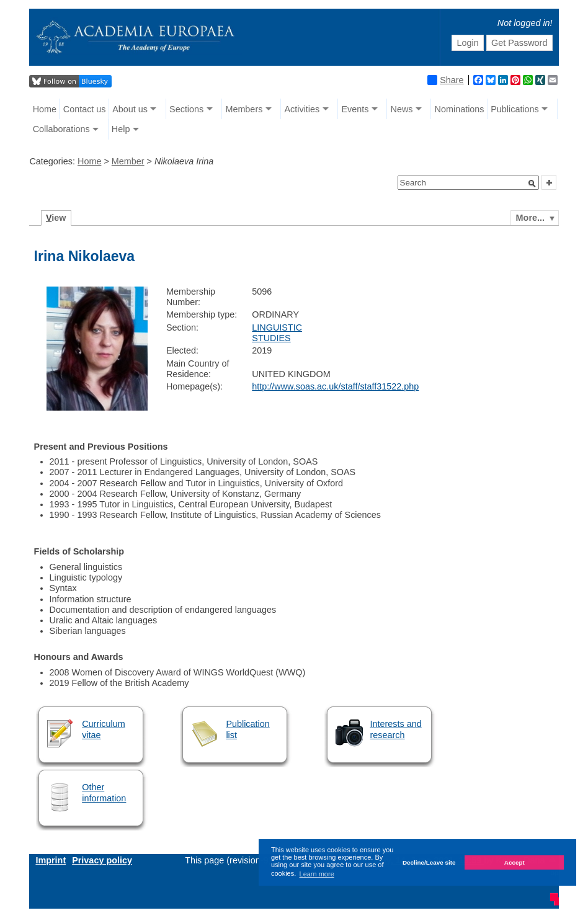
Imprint (51, 860)
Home (45, 109)
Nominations (460, 109)
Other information (104, 792)
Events (355, 109)
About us (130, 109)
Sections (186, 109)
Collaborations (61, 129)
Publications (515, 109)
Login (467, 43)
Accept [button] (514, 862)
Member (128, 161)
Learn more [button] (317, 874)
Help (121, 129)
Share (445, 80)
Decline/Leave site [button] (429, 862)
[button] (532, 184)
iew (56, 218)
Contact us (85, 109)
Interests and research (396, 729)
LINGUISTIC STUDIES (277, 333)
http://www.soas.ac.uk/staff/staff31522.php (335, 386)
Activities (302, 109)
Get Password (519, 43)
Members (244, 109)
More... (530, 218)
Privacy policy (102, 860)
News (401, 109)
